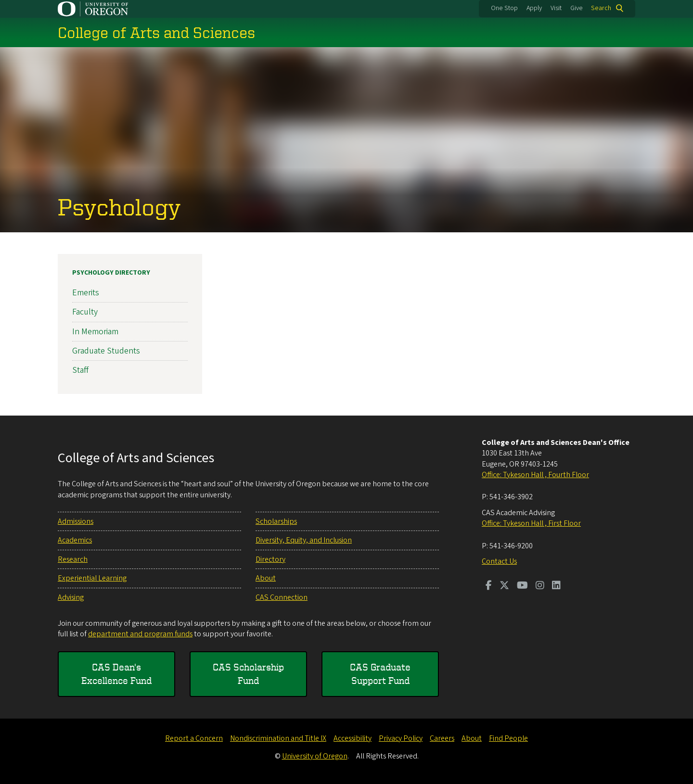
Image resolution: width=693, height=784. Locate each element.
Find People (508, 738)
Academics (75, 540)
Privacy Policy (401, 738)
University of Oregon (315, 756)
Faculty (85, 312)
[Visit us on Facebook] (489, 586)
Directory (270, 559)
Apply (534, 8)
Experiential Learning (92, 578)
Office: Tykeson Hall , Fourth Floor (535, 475)
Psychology (119, 206)
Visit (556, 8)
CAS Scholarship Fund (248, 674)
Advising (71, 597)
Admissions (76, 521)
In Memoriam (95, 331)
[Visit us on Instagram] (540, 586)
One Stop (504, 8)
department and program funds (140, 634)
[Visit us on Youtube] (522, 586)
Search (601, 8)
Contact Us (499, 561)
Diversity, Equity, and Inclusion (304, 540)
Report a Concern (194, 738)
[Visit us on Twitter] (504, 586)
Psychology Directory (111, 273)
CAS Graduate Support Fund (380, 674)
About (266, 578)
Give (577, 8)
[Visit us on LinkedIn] (556, 586)
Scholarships (276, 521)
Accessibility (353, 738)
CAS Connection (282, 597)
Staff (80, 370)
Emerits (86, 293)
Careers (442, 738)
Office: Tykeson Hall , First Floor (531, 523)
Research (73, 559)
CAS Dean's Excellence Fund (116, 674)
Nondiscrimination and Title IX (278, 738)
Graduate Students (106, 351)
